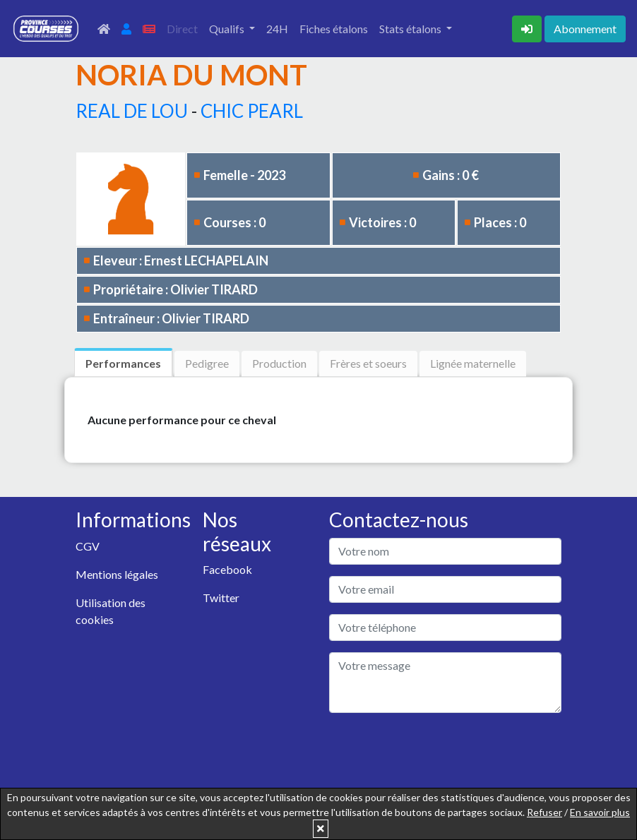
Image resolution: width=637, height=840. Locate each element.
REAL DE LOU (132, 111)
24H (277, 29)
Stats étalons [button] (411, 29)
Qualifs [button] (228, 29)
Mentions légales (117, 574)
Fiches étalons (334, 29)
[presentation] (436, 752)
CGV (88, 546)
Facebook (227, 569)
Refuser (544, 812)
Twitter (221, 598)
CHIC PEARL (252, 111)
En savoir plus (600, 812)
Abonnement (585, 29)
